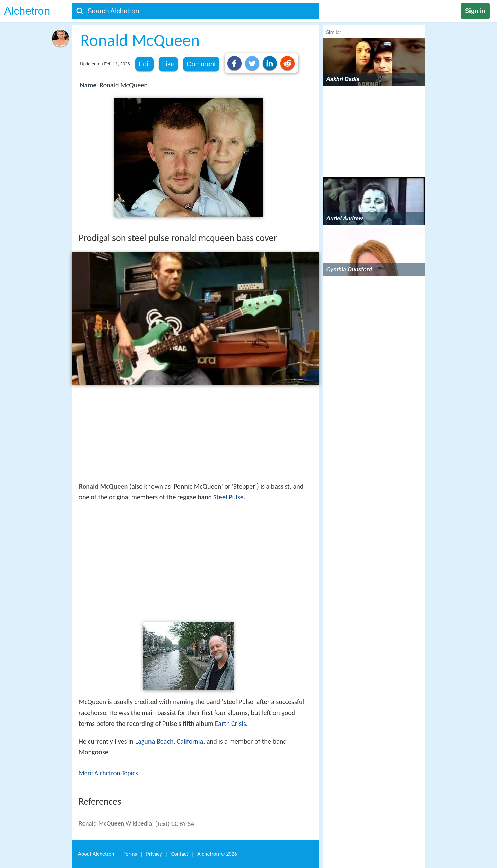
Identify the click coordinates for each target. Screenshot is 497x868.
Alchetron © (217, 854)
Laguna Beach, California (169, 741)
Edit (144, 64)
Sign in (475, 11)
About (96, 854)
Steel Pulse (228, 497)
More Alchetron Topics (108, 773)
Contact (180, 854)
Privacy (154, 854)
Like (168, 64)
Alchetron (27, 11)
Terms (130, 854)
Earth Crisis (230, 724)
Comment (201, 64)
